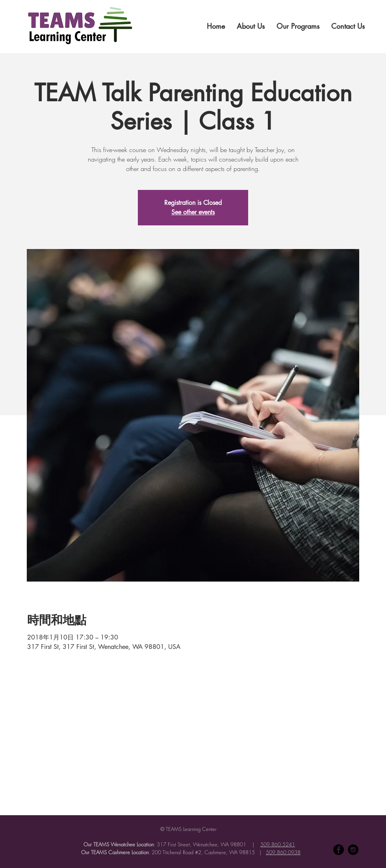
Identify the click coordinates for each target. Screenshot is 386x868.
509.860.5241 (278, 844)
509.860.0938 (283, 852)
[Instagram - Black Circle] (353, 850)
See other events (193, 212)
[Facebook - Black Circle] (339, 850)
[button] (251, 26)
